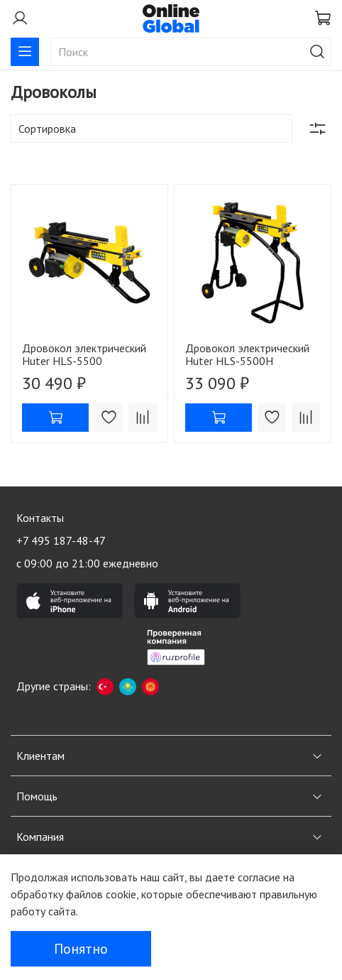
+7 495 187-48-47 (61, 540)
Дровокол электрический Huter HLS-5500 (84, 354)
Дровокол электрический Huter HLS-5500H (247, 354)
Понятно (81, 949)
